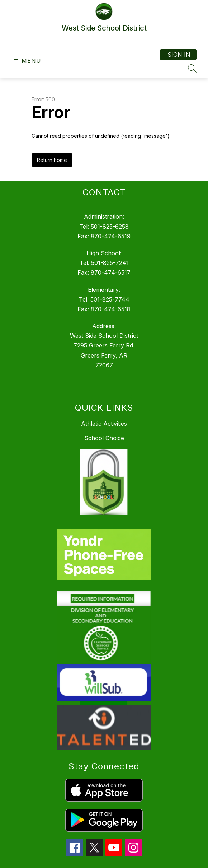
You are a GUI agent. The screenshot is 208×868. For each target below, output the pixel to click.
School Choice (104, 438)
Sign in (179, 55)
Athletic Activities (104, 424)
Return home (52, 160)
